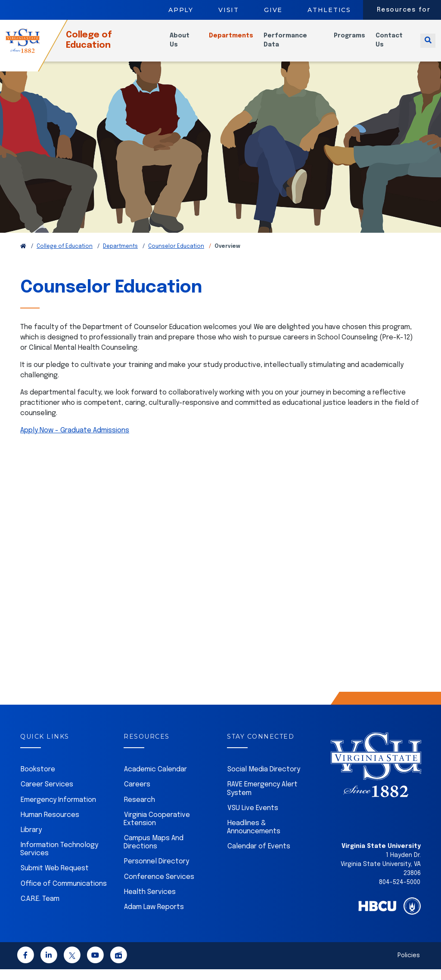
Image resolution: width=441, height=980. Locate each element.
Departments (238, 41)
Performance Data (292, 45)
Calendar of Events (259, 857)
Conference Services (159, 888)
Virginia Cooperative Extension (157, 830)
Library (31, 841)
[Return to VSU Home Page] (23, 257)
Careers (137, 795)
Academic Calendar (155, 780)
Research (140, 811)
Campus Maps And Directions (154, 853)
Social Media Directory (264, 780)
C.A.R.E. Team (40, 910)
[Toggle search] (428, 45)
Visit (229, 10)
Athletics (329, 10)
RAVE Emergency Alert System (262, 799)
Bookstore (38, 780)
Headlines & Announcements (254, 838)
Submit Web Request (55, 879)
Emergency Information (58, 811)
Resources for (404, 10)
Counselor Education (176, 257)
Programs (352, 41)
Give (273, 10)
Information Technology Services (59, 860)
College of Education (103, 45)
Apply (181, 10)
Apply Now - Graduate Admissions (75, 441)
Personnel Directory (157, 872)
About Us (188, 45)
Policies (409, 966)
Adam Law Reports (154, 918)
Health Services (150, 903)
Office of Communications (64, 895)
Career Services (47, 795)
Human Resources (50, 826)
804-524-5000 (400, 893)
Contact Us (392, 45)
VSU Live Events (253, 819)
